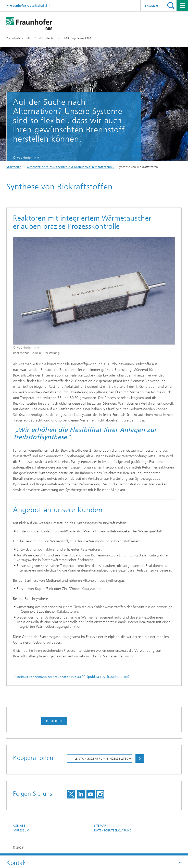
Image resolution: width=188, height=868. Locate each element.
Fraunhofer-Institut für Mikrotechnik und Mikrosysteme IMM (49, 38)
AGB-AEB (19, 826)
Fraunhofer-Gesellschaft (28, 5)
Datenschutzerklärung (113, 831)
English (151, 6)
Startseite (14, 167)
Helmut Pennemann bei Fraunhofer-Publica (49, 677)
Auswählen (140, 758)
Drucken (54, 721)
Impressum (21, 831)
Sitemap (100, 826)
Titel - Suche (171, 5)
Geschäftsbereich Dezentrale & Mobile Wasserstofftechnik (71, 167)
